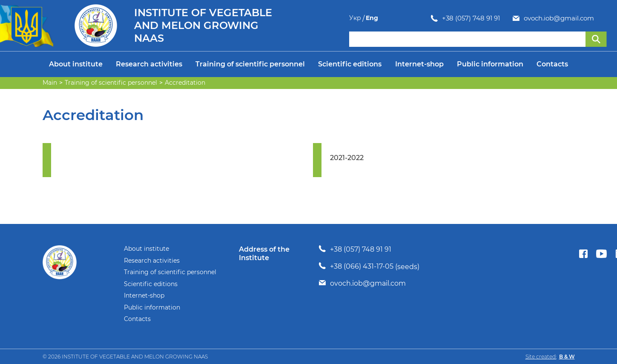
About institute (76, 64)
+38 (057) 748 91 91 (389, 18)
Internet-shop (419, 64)
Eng (601, 18)
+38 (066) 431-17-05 (362, 266)
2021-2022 (347, 158)
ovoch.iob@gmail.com (477, 18)
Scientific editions (350, 64)
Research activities (149, 64)
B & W (567, 357)
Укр (584, 18)
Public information (490, 64)
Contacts (552, 64)
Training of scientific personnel (250, 64)
